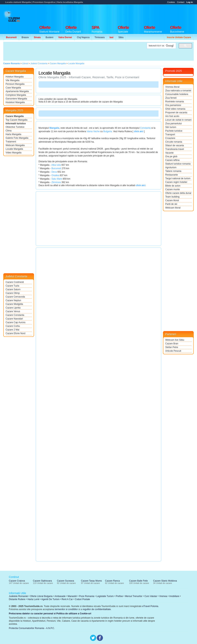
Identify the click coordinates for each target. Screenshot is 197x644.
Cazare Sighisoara (42, 581)
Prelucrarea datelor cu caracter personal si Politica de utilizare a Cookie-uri (50, 614)
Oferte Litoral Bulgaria (41, 596)
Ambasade (60, 596)
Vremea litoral (172, 87)
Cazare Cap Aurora (15, 322)
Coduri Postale (82, 599)
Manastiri (72, 596)
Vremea (163, 596)
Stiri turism (171, 127)
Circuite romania (174, 142)
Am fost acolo (172, 116)
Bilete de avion (173, 186)
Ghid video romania (175, 109)
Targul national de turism (178, 178)
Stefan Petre (172, 347)
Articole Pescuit (173, 351)
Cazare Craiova (17, 581)
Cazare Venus (13, 311)
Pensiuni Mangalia (15, 84)
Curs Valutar (151, 596)
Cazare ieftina (172, 160)
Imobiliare (174, 596)
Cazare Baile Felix (138, 581)
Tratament (11, 142)
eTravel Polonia (150, 606)
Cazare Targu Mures (91, 581)
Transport (170, 135)
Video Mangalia (14, 153)
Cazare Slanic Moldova (165, 581)
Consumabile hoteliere (177, 94)
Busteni (49, 37)
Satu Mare (57, 179)
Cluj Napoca (83, 37)
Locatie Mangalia (14, 149)
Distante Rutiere (17, 599)
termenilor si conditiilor (66, 609)
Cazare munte (172, 189)
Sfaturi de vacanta (175, 145)
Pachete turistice (174, 131)
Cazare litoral (172, 200)
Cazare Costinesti (15, 282)
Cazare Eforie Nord (15, 333)
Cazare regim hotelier (176, 182)
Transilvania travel (175, 149)
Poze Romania (87, 596)
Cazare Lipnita (13, 308)
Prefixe (119, 596)
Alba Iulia (56, 165)
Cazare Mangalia (15, 116)
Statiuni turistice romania (178, 164)
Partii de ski (171, 204)
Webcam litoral (173, 208)
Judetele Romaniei (18, 596)
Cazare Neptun (13, 300)
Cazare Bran (172, 344)
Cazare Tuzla (12, 286)
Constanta (145, 128)
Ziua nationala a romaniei (178, 91)
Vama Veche (93, 131)
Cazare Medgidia (14, 304)
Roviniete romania (175, 102)
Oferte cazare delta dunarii (178, 193)
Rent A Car (67, 599)
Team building (172, 197)
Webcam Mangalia (15, 145)
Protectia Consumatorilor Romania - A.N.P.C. (32, 628)
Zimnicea (56, 182)
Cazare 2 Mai (12, 330)
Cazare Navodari (14, 319)
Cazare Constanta (15, 315)
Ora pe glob (171, 156)
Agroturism (171, 167)
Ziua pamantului (173, 124)
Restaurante (172, 175)
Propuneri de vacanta (176, 113)
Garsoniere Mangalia (16, 99)
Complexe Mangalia (16, 95)
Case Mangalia (13, 88)
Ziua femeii (171, 98)
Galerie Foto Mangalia (17, 138)
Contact (181, 2)
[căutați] (161, 46)
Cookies (171, 2)
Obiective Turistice (15, 127)
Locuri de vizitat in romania (178, 120)
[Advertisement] (124, 14)
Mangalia (54, 128)
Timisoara (99, 37)
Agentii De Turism (51, 599)
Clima (9, 131)
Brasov (25, 37)
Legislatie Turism (105, 596)
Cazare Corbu (13, 326)
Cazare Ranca (112, 581)
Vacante (169, 153)
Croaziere (170, 138)
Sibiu (121, 37)
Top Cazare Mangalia (16, 120)
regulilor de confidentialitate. (97, 609)
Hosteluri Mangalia (15, 102)
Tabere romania (173, 171)
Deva (54, 172)
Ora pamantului (173, 105)
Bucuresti (56, 168)
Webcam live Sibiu (175, 340)
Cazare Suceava (66, 581)
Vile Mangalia (13, 80)
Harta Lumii (33, 599)
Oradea (55, 175)
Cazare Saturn (13, 289)
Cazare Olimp (13, 293)
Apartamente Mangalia (17, 91)
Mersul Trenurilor (134, 596)
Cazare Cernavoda (15, 297)
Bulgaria (108, 131)
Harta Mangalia (13, 134)
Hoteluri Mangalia (15, 77)
